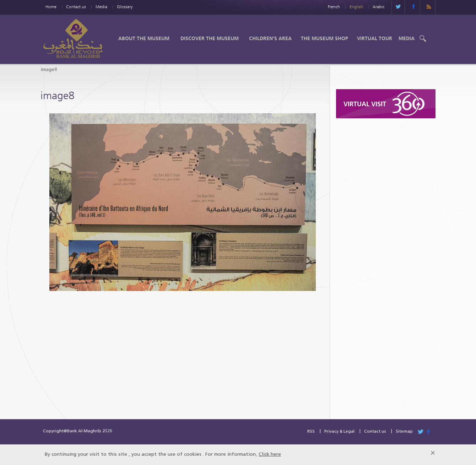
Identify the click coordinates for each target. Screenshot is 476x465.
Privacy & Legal (339, 432)
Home (51, 7)
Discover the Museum (210, 38)
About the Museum (144, 38)
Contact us (76, 7)
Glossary (125, 7)
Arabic (378, 7)
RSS (311, 432)
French (334, 7)
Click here (270, 455)
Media (101, 7)
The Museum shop (324, 38)
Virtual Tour (375, 38)
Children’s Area (270, 38)
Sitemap (404, 432)
